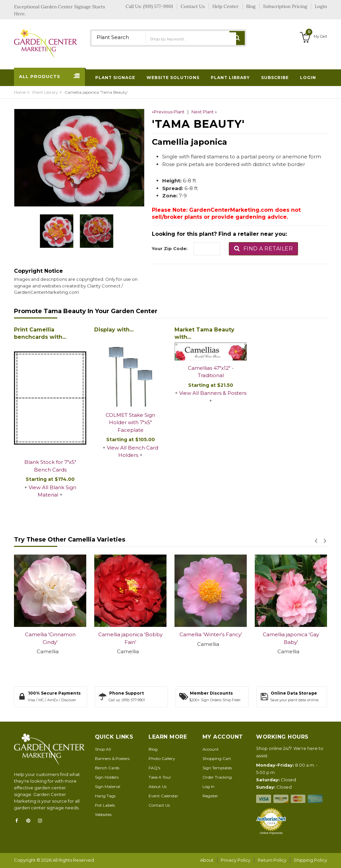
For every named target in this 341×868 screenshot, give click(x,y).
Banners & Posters (112, 758)
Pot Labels (105, 805)
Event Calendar (163, 796)
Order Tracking (217, 777)
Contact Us (159, 805)
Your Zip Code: (170, 248)
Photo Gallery (162, 758)
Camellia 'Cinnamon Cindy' (50, 638)
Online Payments (271, 833)
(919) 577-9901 (158, 6)
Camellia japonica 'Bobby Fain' (130, 638)
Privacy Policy (236, 860)
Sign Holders (107, 777)
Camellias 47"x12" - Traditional (211, 372)
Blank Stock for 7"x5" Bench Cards (50, 466)
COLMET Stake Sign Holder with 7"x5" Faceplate (130, 422)
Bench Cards (107, 768)
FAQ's (154, 768)
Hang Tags (105, 796)
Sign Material (108, 786)
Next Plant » (204, 112)
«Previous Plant (168, 112)
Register (210, 796)
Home (20, 92)
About (207, 860)
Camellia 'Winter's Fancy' (211, 634)
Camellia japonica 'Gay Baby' (291, 638)
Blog (153, 749)
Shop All (103, 749)
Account (211, 749)
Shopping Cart (217, 758)
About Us (158, 786)
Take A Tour (160, 777)
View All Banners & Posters (213, 393)
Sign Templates (217, 768)
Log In (208, 786)
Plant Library (45, 92)
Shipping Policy (310, 860)
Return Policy (272, 860)
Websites (103, 814)
